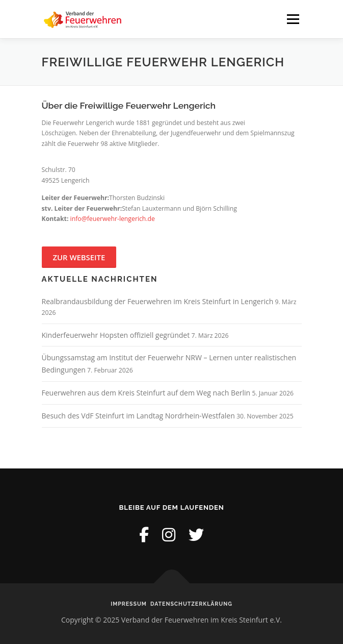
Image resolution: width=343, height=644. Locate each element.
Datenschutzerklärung (191, 604)
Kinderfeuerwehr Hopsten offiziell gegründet (116, 335)
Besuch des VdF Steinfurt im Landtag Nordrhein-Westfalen (138, 416)
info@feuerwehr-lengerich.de (113, 219)
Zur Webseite (79, 257)
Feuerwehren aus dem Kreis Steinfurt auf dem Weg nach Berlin (146, 393)
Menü (292, 19)
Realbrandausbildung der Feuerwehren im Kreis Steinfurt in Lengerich (158, 301)
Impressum (129, 604)
